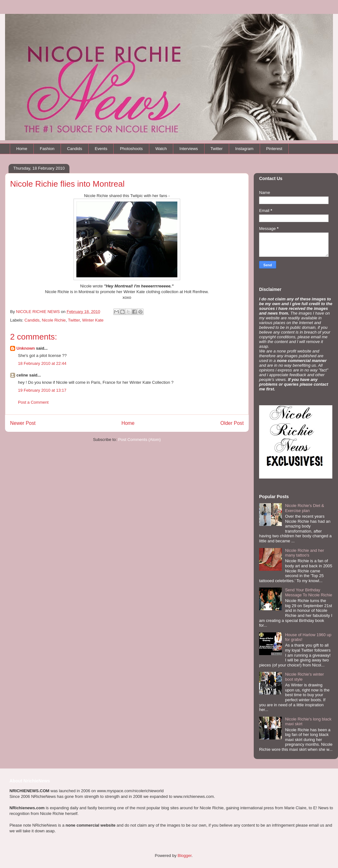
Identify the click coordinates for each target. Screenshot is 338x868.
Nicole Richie (54, 320)
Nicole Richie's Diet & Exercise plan (305, 508)
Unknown (26, 348)
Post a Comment (33, 402)
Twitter (216, 149)
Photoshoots (131, 149)
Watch (161, 149)
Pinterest (274, 149)
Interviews (189, 149)
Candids (74, 149)
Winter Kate (93, 320)
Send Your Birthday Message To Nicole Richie (308, 592)
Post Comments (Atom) (139, 440)
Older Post (232, 423)
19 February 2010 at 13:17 (42, 390)
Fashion (47, 149)
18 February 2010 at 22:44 (42, 363)
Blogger (185, 856)
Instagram (244, 149)
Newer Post (23, 423)
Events (101, 149)
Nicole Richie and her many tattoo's (305, 553)
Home (22, 149)
